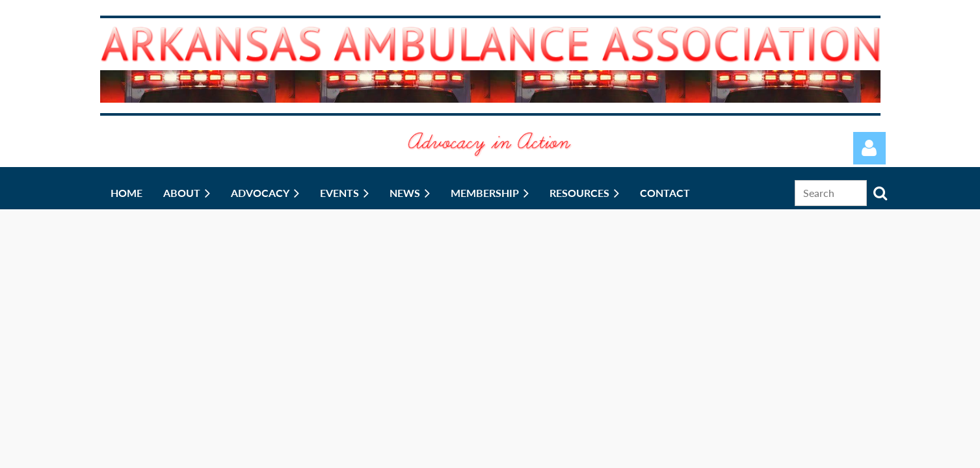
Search (881, 193)
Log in (869, 148)
